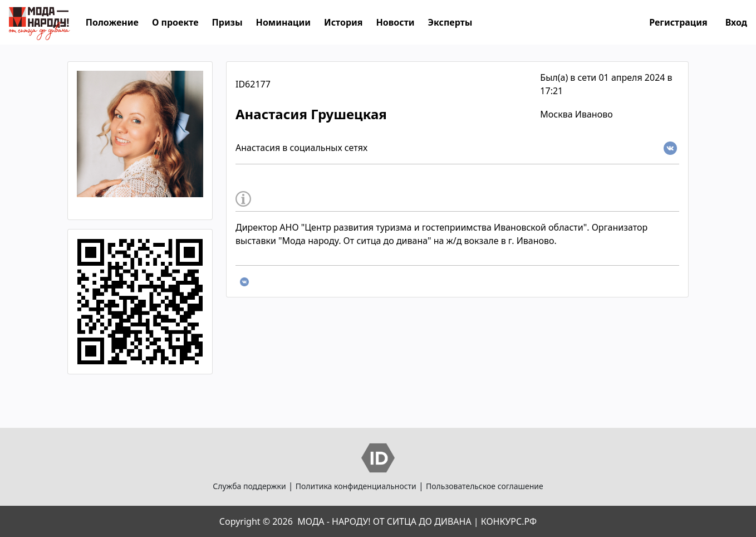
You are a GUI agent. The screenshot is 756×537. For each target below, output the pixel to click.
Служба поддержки (249, 486)
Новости (396, 22)
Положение (112, 22)
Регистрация (678, 22)
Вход (736, 22)
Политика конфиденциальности (356, 486)
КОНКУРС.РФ (509, 521)
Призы (227, 22)
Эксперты (450, 22)
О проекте (175, 22)
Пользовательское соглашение (485, 486)
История (343, 22)
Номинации (283, 22)
